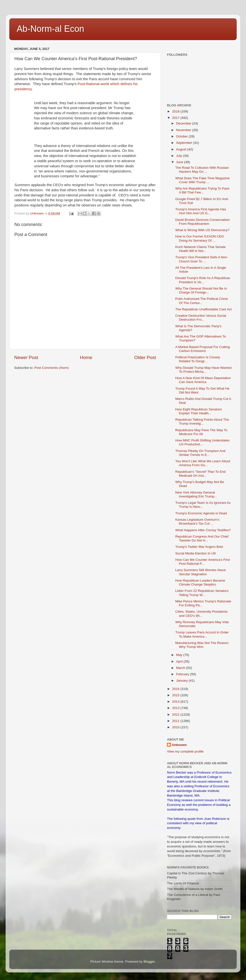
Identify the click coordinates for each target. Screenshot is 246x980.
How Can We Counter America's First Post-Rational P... (203, 562)
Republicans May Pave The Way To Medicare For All (201, 432)
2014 (176, 702)
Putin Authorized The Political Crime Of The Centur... (202, 301)
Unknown (179, 745)
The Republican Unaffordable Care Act (204, 309)
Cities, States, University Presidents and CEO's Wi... (201, 614)
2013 (176, 708)
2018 (176, 111)
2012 (176, 715)
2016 (176, 689)
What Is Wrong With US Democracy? (202, 230)
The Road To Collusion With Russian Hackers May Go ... (202, 170)
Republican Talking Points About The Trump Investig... (202, 422)
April (180, 661)
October (182, 136)
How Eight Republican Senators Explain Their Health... (199, 411)
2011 (176, 721)
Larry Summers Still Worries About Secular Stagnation (201, 572)
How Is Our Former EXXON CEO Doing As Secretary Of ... (200, 238)
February (183, 674)
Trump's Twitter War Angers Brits (199, 547)
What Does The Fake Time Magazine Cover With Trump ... (203, 180)
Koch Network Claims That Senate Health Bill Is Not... (201, 249)
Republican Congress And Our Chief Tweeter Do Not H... (202, 538)
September (185, 143)
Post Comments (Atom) (52, 368)
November (184, 130)
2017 (176, 118)
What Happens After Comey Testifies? (203, 530)
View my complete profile (185, 751)
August (182, 149)
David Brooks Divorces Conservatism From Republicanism (203, 222)
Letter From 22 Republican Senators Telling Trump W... (202, 593)
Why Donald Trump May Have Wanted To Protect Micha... (203, 370)
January (182, 681)
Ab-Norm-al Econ (50, 29)
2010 (176, 727)
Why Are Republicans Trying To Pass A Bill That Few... (202, 190)
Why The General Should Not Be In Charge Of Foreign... (201, 290)
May (180, 655)
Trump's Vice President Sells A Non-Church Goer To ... (202, 259)
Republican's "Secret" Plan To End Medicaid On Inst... (201, 474)
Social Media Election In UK (196, 553)
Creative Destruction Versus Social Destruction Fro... (201, 318)
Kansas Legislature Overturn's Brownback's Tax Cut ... (197, 522)
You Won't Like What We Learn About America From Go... (203, 463)
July (179, 156)
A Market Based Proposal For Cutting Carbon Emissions (203, 349)
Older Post (145, 357)
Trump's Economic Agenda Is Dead (201, 513)
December (184, 123)
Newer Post (26, 357)
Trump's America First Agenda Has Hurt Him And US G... (201, 211)
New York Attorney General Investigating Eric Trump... (196, 494)
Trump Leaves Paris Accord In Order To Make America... (202, 634)
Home (86, 357)
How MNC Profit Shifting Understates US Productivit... (202, 442)
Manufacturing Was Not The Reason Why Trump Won (202, 645)
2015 (176, 695)
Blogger (149, 962)
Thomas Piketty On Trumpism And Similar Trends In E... (200, 453)
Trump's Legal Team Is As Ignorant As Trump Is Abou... (203, 505)
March (181, 668)
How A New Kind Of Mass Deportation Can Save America (203, 380)
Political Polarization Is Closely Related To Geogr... (198, 359)
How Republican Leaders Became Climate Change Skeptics (200, 582)
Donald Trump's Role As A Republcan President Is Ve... (203, 280)
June (180, 162)
